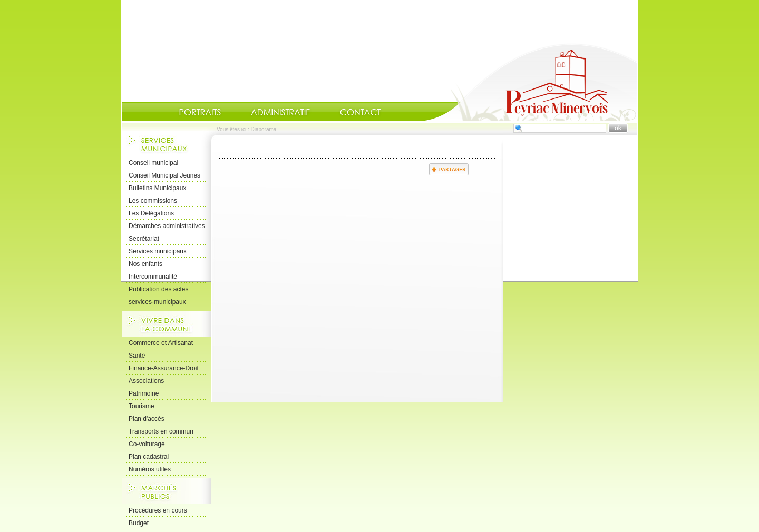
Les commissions (153, 201)
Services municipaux (158, 251)
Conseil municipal (153, 163)
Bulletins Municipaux (157, 188)
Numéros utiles (150, 469)
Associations (146, 381)
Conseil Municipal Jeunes (164, 175)
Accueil (529, 82)
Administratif (280, 112)
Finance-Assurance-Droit (164, 368)
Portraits (200, 112)
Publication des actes (158, 289)
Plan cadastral (149, 457)
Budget (139, 523)
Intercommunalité (153, 277)
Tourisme (142, 406)
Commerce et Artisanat (161, 343)
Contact (361, 112)
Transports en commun (161, 431)
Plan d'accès (147, 419)
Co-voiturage (147, 444)
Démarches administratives (167, 226)
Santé (137, 356)
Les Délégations (151, 213)
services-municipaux (157, 302)
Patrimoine (144, 393)
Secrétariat (144, 239)
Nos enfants (145, 264)
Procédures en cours (158, 510)
